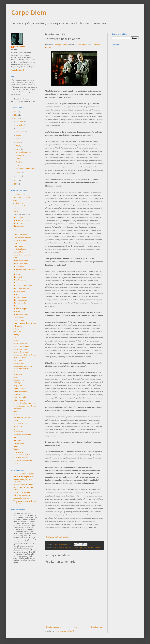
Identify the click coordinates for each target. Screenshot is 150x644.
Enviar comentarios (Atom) (64, 631)
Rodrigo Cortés (61, 45)
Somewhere (18, 426)
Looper (16, 377)
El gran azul (18, 277)
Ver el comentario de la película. (57, 537)
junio (18, 142)
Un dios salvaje (19, 452)
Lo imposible (18, 374)
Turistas (16, 449)
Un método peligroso (21, 458)
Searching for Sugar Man (22, 418)
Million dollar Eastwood (22, 495)
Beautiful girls (18, 218)
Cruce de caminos (20, 241)
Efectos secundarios (21, 261)
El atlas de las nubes (21, 264)
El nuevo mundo (19, 292)
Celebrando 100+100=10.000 (24, 474)
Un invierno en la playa (22, 455)
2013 (16, 115)
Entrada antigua (97, 627)
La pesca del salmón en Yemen (25, 355)
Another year (18, 203)
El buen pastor (19, 266)
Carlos (16, 232)
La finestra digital (77, 548)
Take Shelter (18, 432)
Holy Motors (18, 326)
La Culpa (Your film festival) (23, 485)
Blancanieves (18, 223)
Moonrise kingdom (20, 397)
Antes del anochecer (21, 206)
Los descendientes (20, 380)
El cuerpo (17, 274)
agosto (19, 135)
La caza (16, 341)
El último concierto (20, 300)
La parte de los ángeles (22, 352)
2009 (16, 184)
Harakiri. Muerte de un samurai (25, 323)
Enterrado (61, 548)
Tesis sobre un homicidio (22, 435)
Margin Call (20, 155)
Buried (55, 548)
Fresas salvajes (19, 317)
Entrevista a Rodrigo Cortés (25, 169)
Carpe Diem (29, 13)
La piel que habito (20, 358)
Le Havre (17, 371)
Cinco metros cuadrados (22, 238)
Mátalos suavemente (21, 400)
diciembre (20, 122)
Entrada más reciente (54, 627)
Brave (15, 229)
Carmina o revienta (20, 235)
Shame (16, 420)
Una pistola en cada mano (23, 461)
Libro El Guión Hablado (22, 492)
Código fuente (19, 246)
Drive (15, 258)
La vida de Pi (18, 361)
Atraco (16, 212)
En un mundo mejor (21, 315)
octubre (19, 129)
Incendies (17, 332)
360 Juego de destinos (22, 197)
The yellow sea (19, 441)
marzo (18, 149)
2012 (16, 119)
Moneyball (17, 394)
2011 (16, 181)
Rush (15, 415)
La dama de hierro (20, 343)
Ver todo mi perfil (18, 70)
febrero (19, 173)
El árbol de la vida (20, 297)
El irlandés (17, 283)
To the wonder (19, 444)
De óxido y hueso (20, 249)
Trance (16, 446)
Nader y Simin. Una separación (24, 403)
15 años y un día (19, 195)
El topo (16, 294)
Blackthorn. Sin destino (22, 220)
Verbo (16, 464)
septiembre (20, 132)
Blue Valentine (19, 226)
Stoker (16, 429)
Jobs (15, 338)
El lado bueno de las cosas (23, 286)
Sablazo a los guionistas (22, 498)
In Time (18, 165)
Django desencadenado (22, 255)
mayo (18, 146)
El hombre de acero (20, 280)
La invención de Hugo (23, 152)
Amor (15, 200)
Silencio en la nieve (21, 423)
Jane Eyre (17, 335)
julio (18, 139)
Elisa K (16, 306)
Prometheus (18, 412)
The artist (17, 438)
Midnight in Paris (20, 389)
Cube (15, 243)
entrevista (68, 548)
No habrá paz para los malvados (25, 406)
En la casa (17, 312)
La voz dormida (19, 364)
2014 (16, 112)
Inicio (76, 627)
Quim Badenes (20, 47)
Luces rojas (87, 548)
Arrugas (18, 159)
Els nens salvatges (20, 309)
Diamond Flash (19, 252)
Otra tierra (19, 162)
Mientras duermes (20, 392)
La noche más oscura (21, 349)
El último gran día (20, 303)
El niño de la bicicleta (21, 289)
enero (18, 176)
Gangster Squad (19, 320)
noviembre (20, 125)
